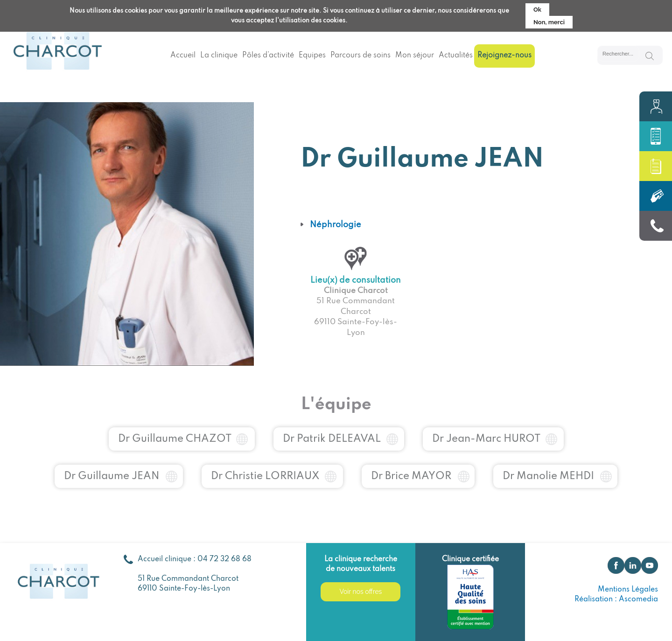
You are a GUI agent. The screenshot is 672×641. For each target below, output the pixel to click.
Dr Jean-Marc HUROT (486, 431)
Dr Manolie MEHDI (548, 468)
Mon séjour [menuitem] (415, 56)
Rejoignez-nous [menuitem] (504, 56)
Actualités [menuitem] (456, 56)
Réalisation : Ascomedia (616, 599)
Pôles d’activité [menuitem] (268, 56)
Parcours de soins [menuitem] (360, 56)
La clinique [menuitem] (219, 56)
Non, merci (549, 20)
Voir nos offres (360, 592)
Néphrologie (336, 225)
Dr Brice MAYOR (411, 468)
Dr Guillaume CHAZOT (175, 431)
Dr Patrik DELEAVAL (332, 431)
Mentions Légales (628, 590)
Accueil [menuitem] (183, 56)
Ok (537, 7)
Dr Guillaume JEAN (112, 468)
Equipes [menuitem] (312, 56)
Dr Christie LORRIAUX (265, 468)
